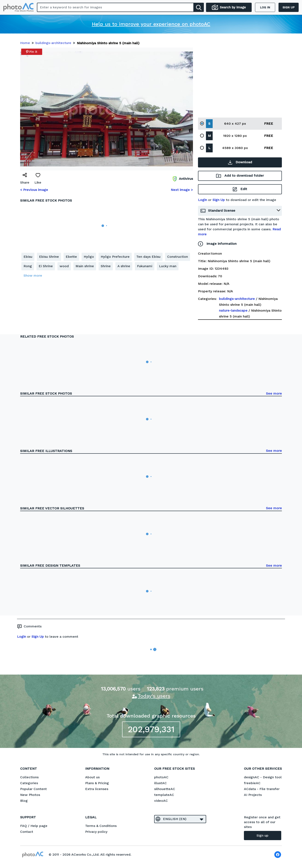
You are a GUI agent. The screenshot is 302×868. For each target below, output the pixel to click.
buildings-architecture (237, 299)
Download (240, 162)
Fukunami (145, 266)
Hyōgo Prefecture (115, 257)
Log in (265, 7)
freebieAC (252, 783)
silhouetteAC (165, 789)
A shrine (124, 266)
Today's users (154, 696)
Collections (29, 777)
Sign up (289, 7)
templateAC (164, 795)
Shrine (106, 266)
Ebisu (28, 257)
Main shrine (85, 266)
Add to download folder (240, 176)
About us (92, 777)
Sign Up (219, 200)
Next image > (182, 190)
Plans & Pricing (97, 783)
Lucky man (168, 266)
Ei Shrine (46, 266)
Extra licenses (97, 789)
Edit (240, 189)
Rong (28, 266)
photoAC (161, 777)
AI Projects (253, 795)
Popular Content (33, 789)
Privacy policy (96, 832)
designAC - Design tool (263, 777)
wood (64, 266)
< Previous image (34, 190)
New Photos (30, 795)
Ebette (71, 257)
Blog (24, 801)
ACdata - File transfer (262, 789)
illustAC (160, 783)
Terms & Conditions (101, 826)
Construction (178, 257)
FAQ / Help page (34, 826)
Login (202, 200)
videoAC (161, 801)
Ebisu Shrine (49, 257)
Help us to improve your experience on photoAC (151, 24)
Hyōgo (89, 257)
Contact (27, 832)
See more (274, 393)
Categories (29, 783)
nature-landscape (233, 310)
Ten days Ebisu (148, 257)
